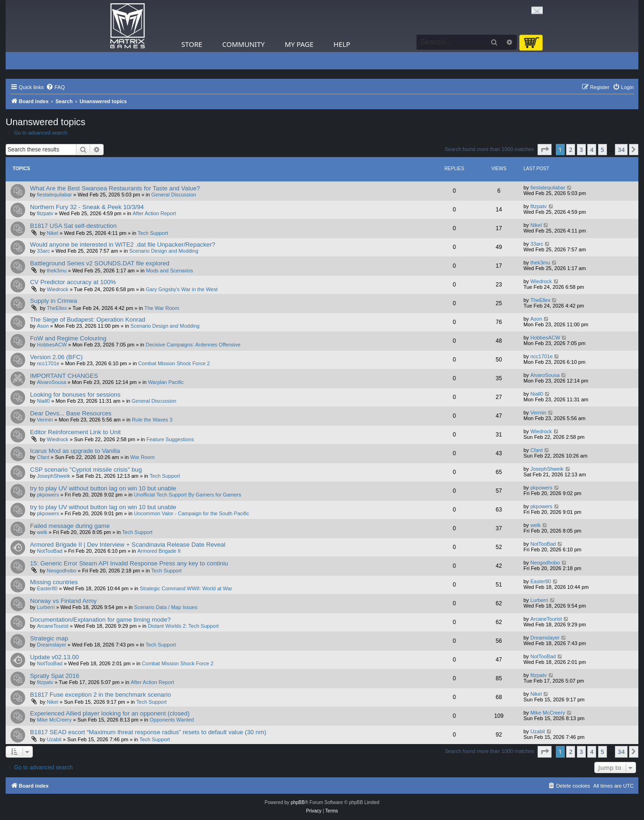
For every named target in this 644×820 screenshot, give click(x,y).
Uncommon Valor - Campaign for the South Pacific (191, 513)
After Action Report (154, 213)
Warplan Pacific (166, 382)
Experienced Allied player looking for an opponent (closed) (110, 713)
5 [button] (602, 150)
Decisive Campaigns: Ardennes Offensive (193, 345)
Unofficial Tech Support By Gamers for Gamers (187, 495)
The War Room (162, 308)
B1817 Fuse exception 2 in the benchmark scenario (101, 695)
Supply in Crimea (53, 301)
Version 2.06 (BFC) (56, 357)
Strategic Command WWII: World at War (186, 588)
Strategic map (49, 638)
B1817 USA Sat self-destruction (73, 226)
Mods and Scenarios (169, 271)
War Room (142, 457)
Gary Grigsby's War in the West (182, 289)
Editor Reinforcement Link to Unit (76, 432)
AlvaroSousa (52, 382)
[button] (545, 150)
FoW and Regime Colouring (68, 338)
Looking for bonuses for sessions (75, 395)
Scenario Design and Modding (163, 251)
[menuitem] (55, 87)
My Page (299, 44)
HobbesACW (52, 345)
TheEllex (57, 308)
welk (42, 532)
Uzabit (54, 739)
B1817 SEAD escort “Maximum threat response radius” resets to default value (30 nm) (148, 732)
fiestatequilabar (55, 195)
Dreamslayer (52, 645)
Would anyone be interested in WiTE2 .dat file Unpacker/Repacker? (123, 244)
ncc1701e (48, 363)
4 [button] (592, 150)
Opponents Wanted (172, 720)
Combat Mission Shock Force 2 (174, 363)
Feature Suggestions (170, 439)
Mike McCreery (54, 720)
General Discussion (174, 195)
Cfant (43, 457)
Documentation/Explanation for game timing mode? (100, 620)
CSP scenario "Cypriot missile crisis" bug (86, 470)
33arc (44, 251)
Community (243, 44)
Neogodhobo (62, 571)
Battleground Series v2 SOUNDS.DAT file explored (100, 263)
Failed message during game (70, 526)
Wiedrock (58, 289)
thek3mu (57, 271)
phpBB (298, 802)
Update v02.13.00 (54, 657)
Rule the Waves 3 (152, 420)
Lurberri (46, 607)
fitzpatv (45, 213)
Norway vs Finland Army (63, 601)
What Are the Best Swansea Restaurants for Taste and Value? (115, 188)
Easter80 (47, 588)
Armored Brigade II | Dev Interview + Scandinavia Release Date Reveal (128, 545)
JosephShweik (54, 476)
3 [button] (581, 150)
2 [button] (571, 150)
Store (192, 44)
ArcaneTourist (53, 626)
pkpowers (48, 495)
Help (342, 44)
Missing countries (54, 582)
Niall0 (44, 401)
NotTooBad (50, 551)
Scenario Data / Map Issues (166, 607)
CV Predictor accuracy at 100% (73, 282)
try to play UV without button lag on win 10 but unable (103, 488)
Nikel (53, 233)
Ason (43, 326)
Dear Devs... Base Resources (71, 413)
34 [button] (621, 150)
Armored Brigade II (159, 551)
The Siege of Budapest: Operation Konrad (88, 320)
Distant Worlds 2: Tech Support (183, 626)
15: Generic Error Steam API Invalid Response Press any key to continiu (129, 563)
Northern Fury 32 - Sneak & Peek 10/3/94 (87, 207)
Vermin (45, 420)
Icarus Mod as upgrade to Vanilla (75, 451)
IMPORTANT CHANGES (64, 376)
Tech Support (153, 233)
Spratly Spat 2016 (55, 676)
